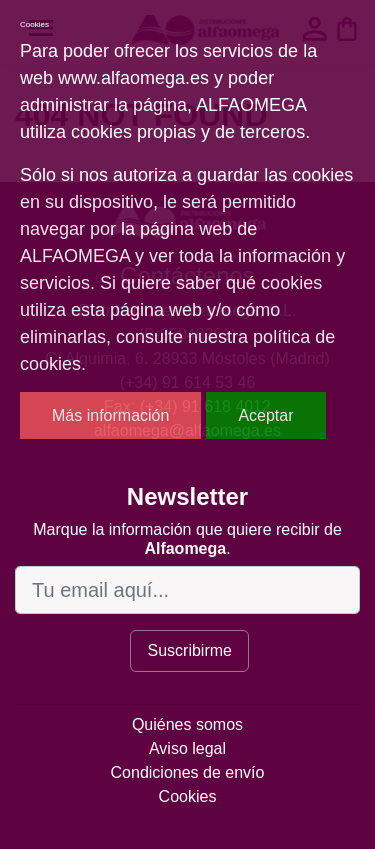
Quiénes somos (187, 724)
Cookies (188, 796)
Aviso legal (187, 748)
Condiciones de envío (188, 772)
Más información (110, 415)
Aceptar (265, 415)
